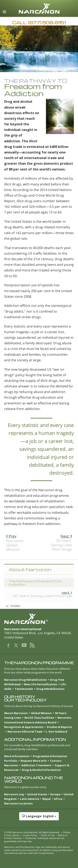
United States (37, 794)
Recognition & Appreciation (24, 727)
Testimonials (24, 689)
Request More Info (34, 761)
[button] (39, 818)
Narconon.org (14, 794)
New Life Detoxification (41, 684)
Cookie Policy (30, 835)
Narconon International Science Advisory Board (38, 720)
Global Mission (41, 713)
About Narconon (16, 713)
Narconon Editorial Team (25, 731)
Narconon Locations (18, 803)
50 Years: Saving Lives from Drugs (61, 543)
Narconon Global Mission (15, 543)
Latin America (30, 799)
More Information (17, 756)
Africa (58, 799)
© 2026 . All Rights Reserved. (32, 832)
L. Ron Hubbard (56, 731)
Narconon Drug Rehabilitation (25, 680)
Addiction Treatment (36, 765)
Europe (55, 794)
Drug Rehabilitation (50, 689)
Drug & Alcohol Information (41, 770)
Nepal (46, 799)
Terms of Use (48, 835)
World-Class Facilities (39, 718)
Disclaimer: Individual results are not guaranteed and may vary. (34, 840)
